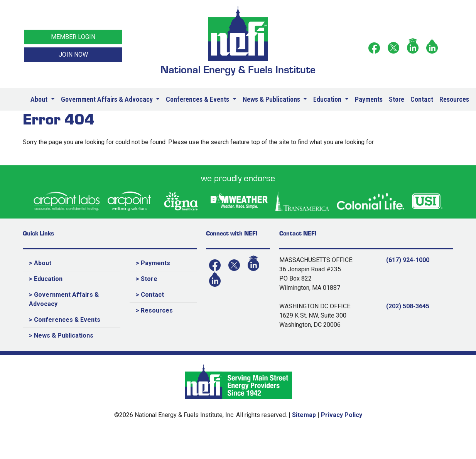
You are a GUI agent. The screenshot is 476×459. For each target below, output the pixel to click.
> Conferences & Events (65, 320)
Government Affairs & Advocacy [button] (108, 99)
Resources (454, 99)
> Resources (154, 310)
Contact (422, 99)
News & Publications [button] (272, 99)
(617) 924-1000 (408, 260)
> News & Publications (61, 335)
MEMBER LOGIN (73, 37)
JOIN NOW (73, 55)
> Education (46, 279)
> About (40, 263)
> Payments (153, 263)
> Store (147, 279)
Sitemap (304, 415)
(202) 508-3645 (408, 306)
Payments (369, 99)
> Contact (150, 295)
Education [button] (328, 99)
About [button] (40, 99)
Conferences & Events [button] (198, 99)
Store (397, 99)
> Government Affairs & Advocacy (64, 299)
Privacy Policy (342, 415)
